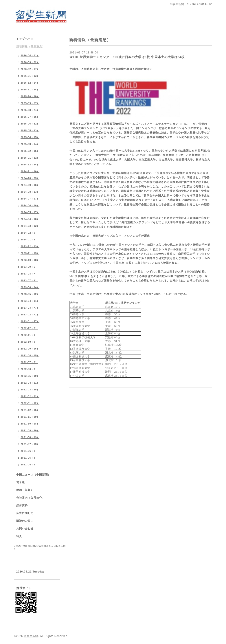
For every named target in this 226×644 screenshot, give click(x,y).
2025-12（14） (30, 83)
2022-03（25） (30, 390)
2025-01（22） (30, 158)
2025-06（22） (30, 124)
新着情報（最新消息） (31, 47)
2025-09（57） (30, 103)
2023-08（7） (29, 274)
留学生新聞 (31, 636)
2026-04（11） (30, 55)
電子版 (21, 482)
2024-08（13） (30, 192)
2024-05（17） (30, 212)
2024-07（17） (30, 199)
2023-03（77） (30, 308)
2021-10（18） (30, 424)
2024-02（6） (29, 233)
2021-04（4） (29, 465)
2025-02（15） (30, 151)
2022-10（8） (29, 342)
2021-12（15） (30, 410)
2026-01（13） (30, 76)
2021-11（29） (30, 417)
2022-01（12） (30, 403)
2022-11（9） (29, 335)
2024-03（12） (30, 226)
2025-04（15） (30, 137)
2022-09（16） (30, 349)
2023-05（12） (30, 294)
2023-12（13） (30, 246)
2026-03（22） (30, 62)
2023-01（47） (30, 321)
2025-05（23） (30, 130)
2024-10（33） (30, 178)
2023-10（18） (30, 260)
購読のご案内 (25, 521)
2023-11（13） (30, 253)
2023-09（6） (29, 267)
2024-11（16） (30, 171)
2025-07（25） (30, 117)
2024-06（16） (30, 205)
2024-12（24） (30, 165)
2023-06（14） (30, 287)
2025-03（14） (30, 144)
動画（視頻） (25, 490)
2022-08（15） (30, 355)
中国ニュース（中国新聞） (33, 475)
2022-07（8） (29, 362)
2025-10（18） (30, 96)
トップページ (25, 39)
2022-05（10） (30, 376)
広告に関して (25, 513)
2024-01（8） (29, 240)
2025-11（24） (30, 90)
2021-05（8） (29, 458)
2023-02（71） (30, 315)
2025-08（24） (30, 110)
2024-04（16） (30, 219)
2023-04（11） (30, 301)
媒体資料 (22, 505)
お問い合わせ (25, 529)
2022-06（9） (29, 369)
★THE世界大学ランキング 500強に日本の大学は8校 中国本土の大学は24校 (127, 57)
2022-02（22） (30, 396)
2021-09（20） (30, 430)
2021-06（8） (29, 451)
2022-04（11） (30, 383)
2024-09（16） (30, 185)
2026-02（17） (30, 69)
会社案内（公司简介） (31, 498)
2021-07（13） (30, 444)
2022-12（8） (29, 328)
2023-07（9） (29, 280)
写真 (19, 536)
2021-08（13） (30, 437)
